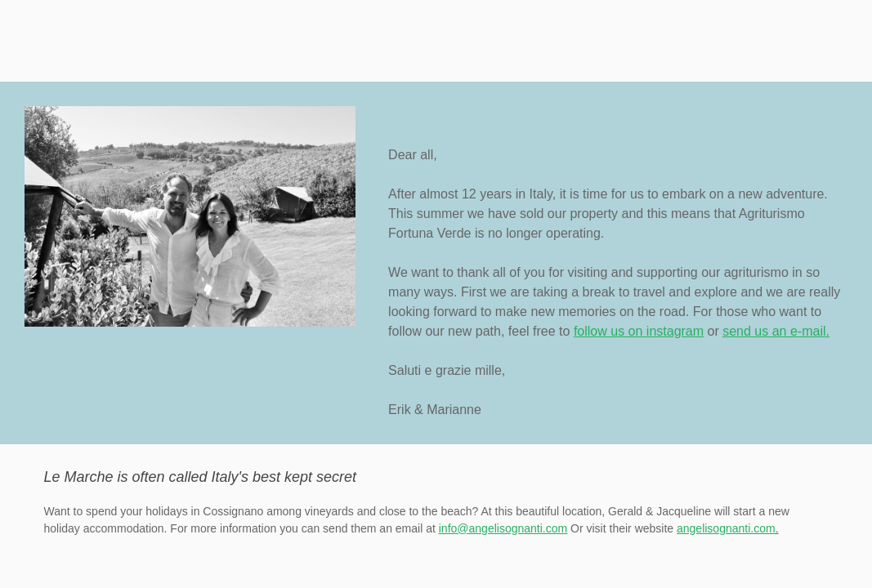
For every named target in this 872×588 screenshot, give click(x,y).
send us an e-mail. (776, 331)
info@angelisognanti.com (503, 528)
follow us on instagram (639, 331)
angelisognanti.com (726, 528)
